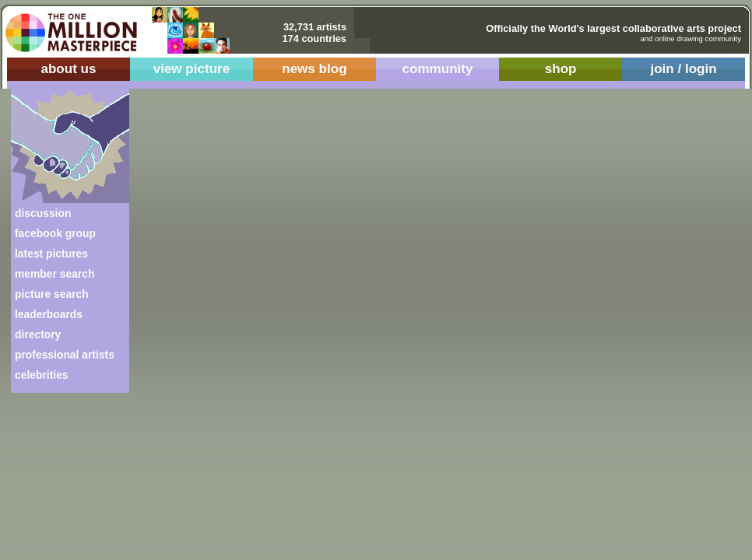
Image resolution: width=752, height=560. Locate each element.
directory (38, 334)
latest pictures (51, 254)
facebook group (55, 233)
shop (561, 69)
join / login (683, 69)
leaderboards (49, 314)
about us (68, 69)
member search (54, 274)
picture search (52, 294)
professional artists (65, 355)
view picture (192, 69)
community (438, 69)
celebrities (42, 375)
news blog (314, 69)
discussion (43, 213)
